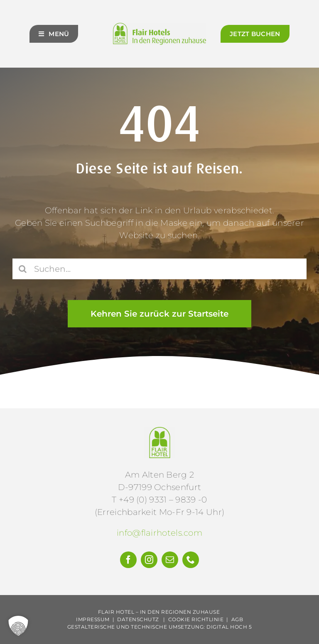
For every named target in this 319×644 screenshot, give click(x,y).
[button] (18, 626)
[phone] (191, 560)
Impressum (93, 619)
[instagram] (149, 560)
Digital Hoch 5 (229, 627)
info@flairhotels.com (159, 533)
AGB (237, 619)
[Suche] (23, 270)
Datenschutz (138, 619)
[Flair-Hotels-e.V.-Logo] (160, 431)
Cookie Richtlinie (196, 619)
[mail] (170, 560)
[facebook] (128, 560)
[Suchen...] (159, 270)
